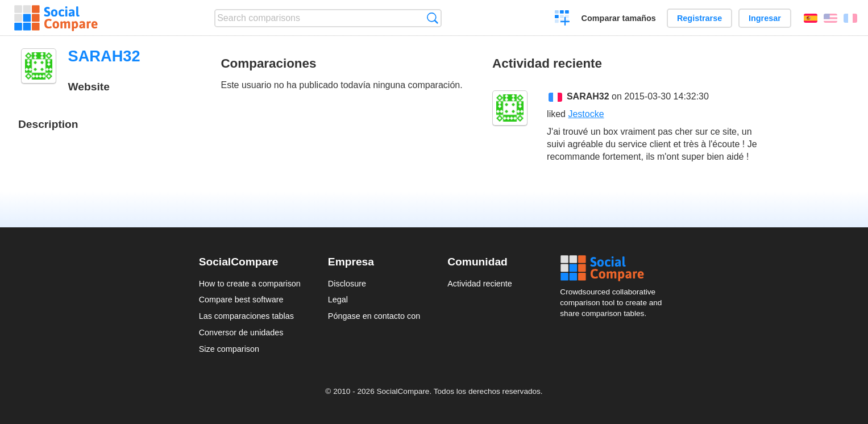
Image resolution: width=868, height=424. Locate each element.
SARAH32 (588, 96)
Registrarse (699, 18)
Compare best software (241, 300)
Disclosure (347, 284)
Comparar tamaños (619, 18)
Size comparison (229, 349)
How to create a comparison (250, 284)
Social (614, 268)
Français (850, 18)
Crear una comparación (562, 19)
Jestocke (586, 114)
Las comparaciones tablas (246, 316)
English (830, 18)
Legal (338, 300)
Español (811, 18)
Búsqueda (432, 18)
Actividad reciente (480, 284)
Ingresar (765, 18)
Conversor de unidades (241, 332)
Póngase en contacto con (374, 316)
